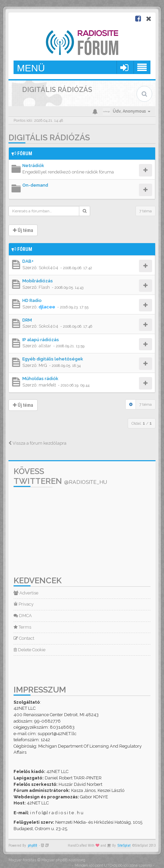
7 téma (146, 211)
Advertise (26, 593)
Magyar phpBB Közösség (63, 860)
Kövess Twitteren (60, 476)
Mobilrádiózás (38, 281)
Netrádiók (33, 166)
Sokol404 (48, 268)
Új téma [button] (23, 230)
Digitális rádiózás (49, 137)
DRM (27, 320)
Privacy (24, 604)
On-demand (35, 185)
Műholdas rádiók (40, 379)
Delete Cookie (29, 650)
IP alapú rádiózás (41, 340)
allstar (45, 346)
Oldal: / (142, 423)
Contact (24, 638)
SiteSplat (124, 846)
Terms (22, 627)
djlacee (47, 307)
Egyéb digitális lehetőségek (53, 359)
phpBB (33, 846)
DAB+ (28, 261)
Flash (44, 287)
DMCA (23, 616)
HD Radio (32, 300)
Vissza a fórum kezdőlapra (37, 443)
